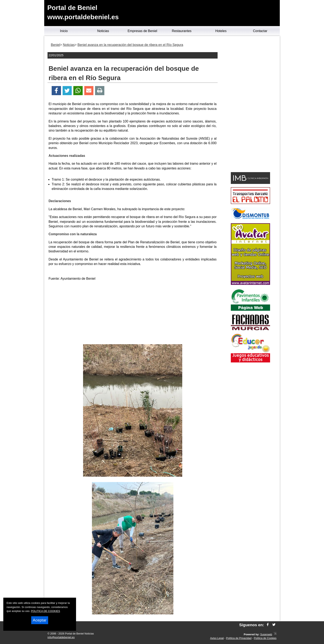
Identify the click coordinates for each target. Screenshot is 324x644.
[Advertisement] (133, 313)
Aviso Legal (217, 638)
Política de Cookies (265, 638)
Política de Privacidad (239, 638)
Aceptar (40, 620)
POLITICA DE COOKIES (46, 611)
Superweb (266, 634)
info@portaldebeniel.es (61, 637)
